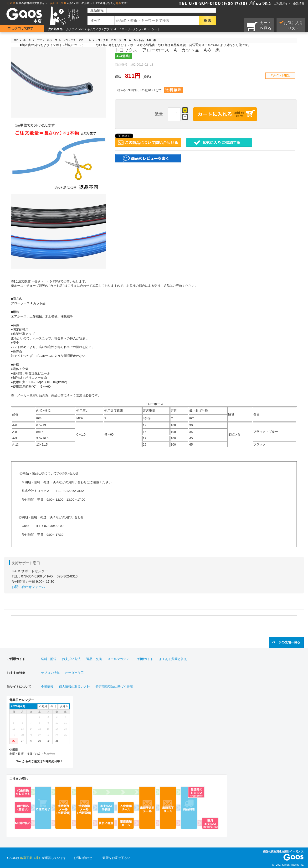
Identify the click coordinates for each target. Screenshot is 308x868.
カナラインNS (75, 29)
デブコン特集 (50, 673)
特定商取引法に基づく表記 (114, 687)
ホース (27, 40)
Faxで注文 (254, 3)
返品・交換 (94, 659)
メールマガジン (118, 659)
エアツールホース (47, 40)
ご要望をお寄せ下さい (115, 858)
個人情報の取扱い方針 (74, 687)
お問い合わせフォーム (28, 587)
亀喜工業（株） (31, 858)
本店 (37, 21)
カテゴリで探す (23, 28)
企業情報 (299, 4)
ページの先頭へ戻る (286, 642)
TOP (15, 40)
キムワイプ (94, 29)
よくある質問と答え (173, 659)
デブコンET (111, 29)
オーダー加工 (74, 673)
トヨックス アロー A (77, 40)
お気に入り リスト (291, 25)
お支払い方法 (71, 659)
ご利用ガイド (282, 4)
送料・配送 (49, 659)
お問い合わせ (83, 858)
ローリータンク (132, 29)
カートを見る (259, 26)
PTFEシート (152, 29)
